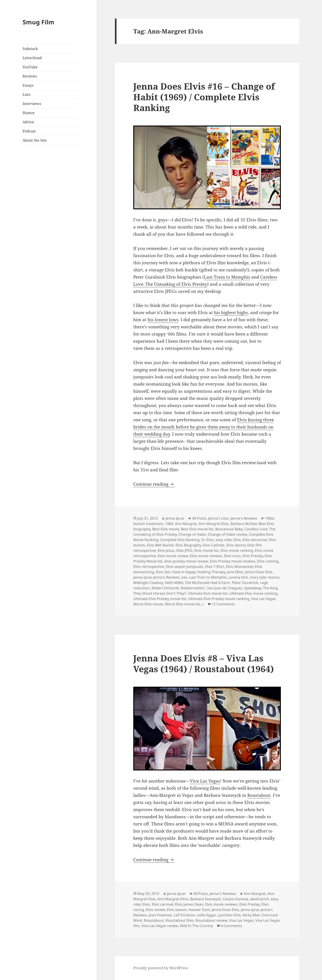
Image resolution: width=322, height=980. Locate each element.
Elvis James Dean (189, 904)
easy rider (224, 540)
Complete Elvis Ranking (180, 540)
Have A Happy (184, 572)
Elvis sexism (177, 910)
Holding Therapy (211, 572)
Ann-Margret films (173, 899)
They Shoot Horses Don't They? (160, 593)
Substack (30, 49)
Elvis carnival (163, 904)
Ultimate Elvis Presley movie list (160, 599)
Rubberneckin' (193, 588)
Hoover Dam (199, 910)
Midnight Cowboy (148, 583)
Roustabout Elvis (180, 920)
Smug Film (38, 22)
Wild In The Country (196, 926)
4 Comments (231, 926)
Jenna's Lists (218, 518)
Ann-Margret (186, 524)
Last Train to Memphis (227, 277)
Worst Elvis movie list (183, 604)
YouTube (30, 67)
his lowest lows (163, 320)
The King (270, 588)
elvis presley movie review (186, 561)
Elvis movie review (173, 556)
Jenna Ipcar (175, 518)
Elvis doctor (236, 545)
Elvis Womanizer (240, 567)
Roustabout (259, 795)
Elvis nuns (232, 556)
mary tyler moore (265, 577)
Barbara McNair (244, 524)
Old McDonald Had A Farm (208, 583)
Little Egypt (206, 915)
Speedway (253, 588)
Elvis (237, 540)
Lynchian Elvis (229, 915)
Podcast (29, 131)
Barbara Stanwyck (206, 899)
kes (184, 577)
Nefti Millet (174, 583)
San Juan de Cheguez (225, 588)
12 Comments (223, 604)
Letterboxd (32, 58)
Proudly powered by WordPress (161, 968)
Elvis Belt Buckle (160, 545)
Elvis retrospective (149, 567)
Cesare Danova (235, 899)
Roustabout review (211, 920)
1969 (169, 524)
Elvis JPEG (184, 550)
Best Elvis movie (166, 529)
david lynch (260, 899)
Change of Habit (192, 534)
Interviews (32, 104)
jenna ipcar (142, 577)
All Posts (199, 518)
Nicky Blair (251, 915)
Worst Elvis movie (148, 604)
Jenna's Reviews (244, 518)
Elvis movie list (207, 550)
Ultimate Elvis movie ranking (253, 593)
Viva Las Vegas (263, 599)
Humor (29, 113)
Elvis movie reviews (206, 556)
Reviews (30, 76)
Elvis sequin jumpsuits (185, 567)
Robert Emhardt (165, 588)
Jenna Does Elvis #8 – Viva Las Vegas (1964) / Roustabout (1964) (204, 663)
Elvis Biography (188, 545)
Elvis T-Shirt (215, 567)
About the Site (35, 140)
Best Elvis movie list (197, 529)
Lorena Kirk (238, 577)
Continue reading (154, 484)
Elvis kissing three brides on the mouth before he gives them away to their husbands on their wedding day (204, 427)
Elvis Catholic (214, 545)
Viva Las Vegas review (160, 926)
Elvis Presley (253, 556)
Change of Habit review (227, 534)
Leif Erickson (184, 915)
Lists (26, 94)
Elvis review (155, 910)
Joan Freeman (160, 915)
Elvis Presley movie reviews (233, 561)
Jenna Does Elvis (259, 572)
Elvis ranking (268, 561)
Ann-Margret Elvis (214, 524)
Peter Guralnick (245, 583)
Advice (28, 122)
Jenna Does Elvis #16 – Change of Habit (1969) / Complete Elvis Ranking (204, 97)
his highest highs (231, 313)
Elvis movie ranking (237, 550)
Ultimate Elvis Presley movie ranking (219, 599)
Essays (28, 85)
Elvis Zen (163, 572)
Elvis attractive (255, 540)
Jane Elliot (235, 572)
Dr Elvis (208, 540)
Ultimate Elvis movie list (208, 593)
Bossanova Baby (229, 529)
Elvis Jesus (166, 550)
